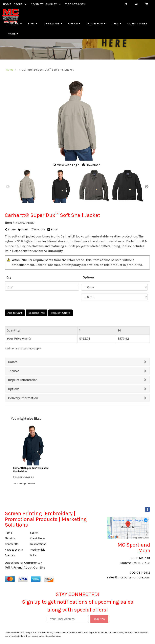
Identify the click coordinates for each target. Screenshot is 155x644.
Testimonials (38, 550)
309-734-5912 (140, 572)
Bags (33, 26)
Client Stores (137, 26)
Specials (10, 555)
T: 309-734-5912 (75, 4)
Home (8, 533)
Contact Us (12, 544)
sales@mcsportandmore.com (129, 577)
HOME (7, 4)
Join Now (99, 619)
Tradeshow (96, 26)
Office (74, 26)
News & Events (14, 550)
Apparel (15, 26)
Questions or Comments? (24, 563)
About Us (10, 538)
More (13, 36)
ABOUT (18, 4)
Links (33, 555)
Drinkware (53, 26)
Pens (116, 26)
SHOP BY (51, 4)
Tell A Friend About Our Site (25, 567)
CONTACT (37, 4)
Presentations (38, 544)
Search (34, 533)
